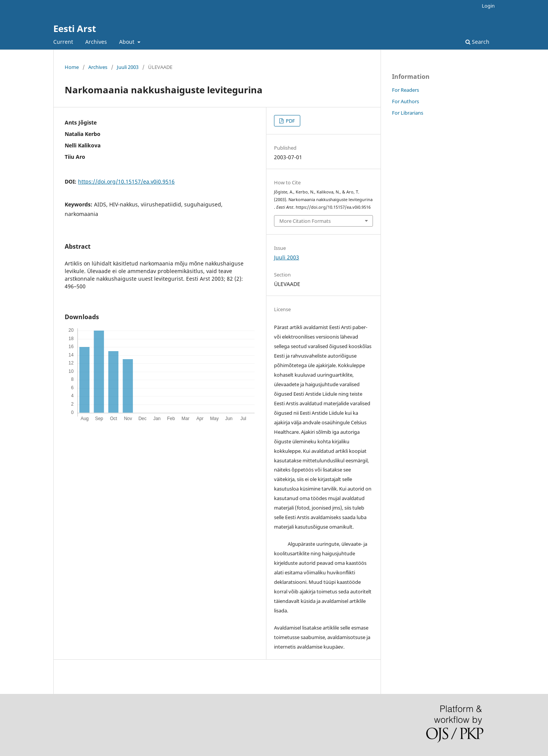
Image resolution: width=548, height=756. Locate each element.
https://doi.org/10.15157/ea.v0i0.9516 (126, 181)
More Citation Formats (305, 221)
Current (63, 42)
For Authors (405, 101)
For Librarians (408, 113)
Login (488, 6)
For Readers (405, 90)
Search (477, 42)
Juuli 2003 (128, 67)
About (127, 42)
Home (72, 67)
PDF (290, 121)
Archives (96, 42)
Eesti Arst (75, 28)
